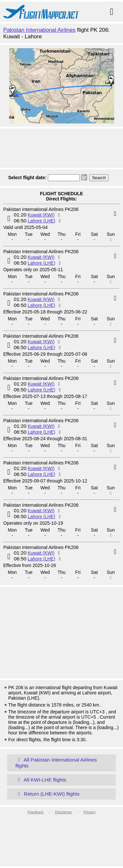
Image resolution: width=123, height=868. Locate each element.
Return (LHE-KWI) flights (47, 794)
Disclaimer (64, 812)
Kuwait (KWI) (41, 215)
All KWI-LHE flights (41, 780)
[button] (84, 177)
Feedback (36, 812)
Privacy (90, 812)
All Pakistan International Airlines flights (56, 763)
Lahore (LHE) (41, 221)
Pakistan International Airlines (39, 30)
